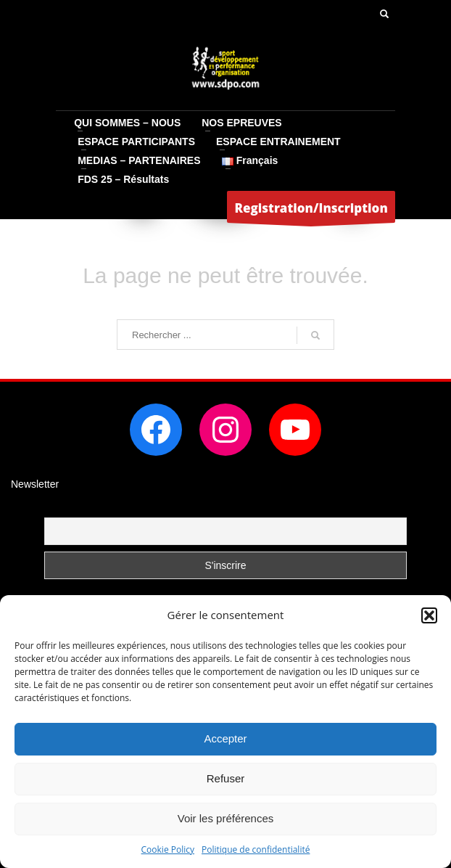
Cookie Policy (168, 849)
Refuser (226, 778)
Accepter (225, 738)
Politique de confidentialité (256, 849)
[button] (429, 615)
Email (57, 508)
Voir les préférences (226, 818)
